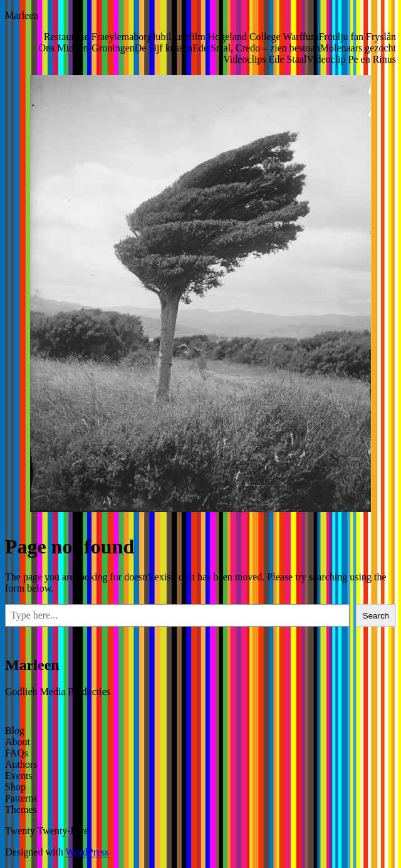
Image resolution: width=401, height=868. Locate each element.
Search (376, 616)
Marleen (22, 15)
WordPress (87, 852)
